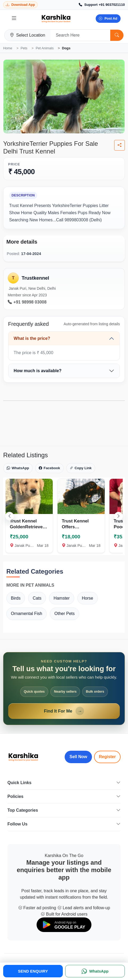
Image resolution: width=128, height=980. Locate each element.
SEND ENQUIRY (33, 971)
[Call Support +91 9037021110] (102, 5)
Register (107, 757)
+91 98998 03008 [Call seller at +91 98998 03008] (27, 302)
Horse (88, 598)
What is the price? (32, 338)
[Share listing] (120, 145)
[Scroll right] (118, 516)
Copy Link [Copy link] (81, 468)
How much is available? (38, 371)
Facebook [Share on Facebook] (49, 468)
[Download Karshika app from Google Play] (20, 5)
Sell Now (78, 757)
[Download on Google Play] (64, 925)
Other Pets (64, 614)
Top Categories (64, 810)
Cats (37, 598)
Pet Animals (45, 48)
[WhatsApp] (95, 971)
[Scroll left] (10, 516)
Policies (64, 796)
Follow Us (64, 824)
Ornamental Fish (27, 614)
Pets (24, 48)
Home (8, 48)
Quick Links (64, 783)
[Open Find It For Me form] (64, 689)
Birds (16, 598)
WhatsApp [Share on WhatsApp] (18, 468)
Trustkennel (35, 278)
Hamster (61, 598)
